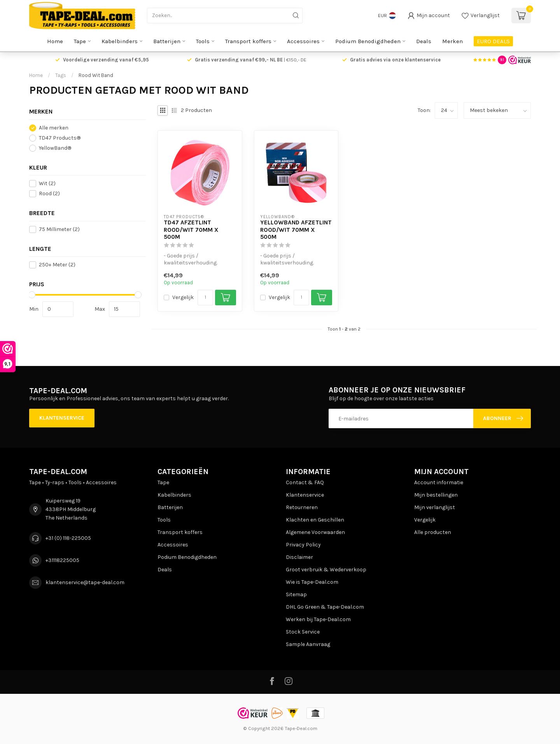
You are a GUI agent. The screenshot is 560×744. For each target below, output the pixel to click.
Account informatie (439, 482)
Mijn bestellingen (436, 495)
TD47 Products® (60, 138)
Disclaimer (299, 557)
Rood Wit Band (96, 75)
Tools (203, 41)
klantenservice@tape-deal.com (85, 582)
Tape (80, 41)
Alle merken (54, 128)
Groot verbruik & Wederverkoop (326, 570)
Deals (424, 41)
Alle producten (433, 532)
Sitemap (296, 594)
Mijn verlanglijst (435, 507)
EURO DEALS (493, 41)
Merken (452, 41)
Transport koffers (248, 41)
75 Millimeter (59, 229)
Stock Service (303, 632)
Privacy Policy (303, 545)
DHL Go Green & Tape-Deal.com (325, 607)
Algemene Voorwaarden (315, 532)
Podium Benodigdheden (368, 41)
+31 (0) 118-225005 (68, 538)
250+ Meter (57, 265)
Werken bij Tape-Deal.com (318, 619)
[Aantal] (205, 298)
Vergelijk (183, 297)
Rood (49, 193)
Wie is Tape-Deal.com (312, 582)
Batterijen (167, 41)
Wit (47, 183)
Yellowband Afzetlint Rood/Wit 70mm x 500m (296, 230)
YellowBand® (55, 148)
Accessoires (303, 41)
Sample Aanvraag (308, 644)
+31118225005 (62, 560)
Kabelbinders (120, 41)
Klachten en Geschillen (315, 520)
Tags (61, 75)
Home (55, 41)
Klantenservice (62, 418)
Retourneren (302, 507)
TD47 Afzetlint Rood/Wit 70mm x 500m (191, 230)
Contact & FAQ (305, 482)
